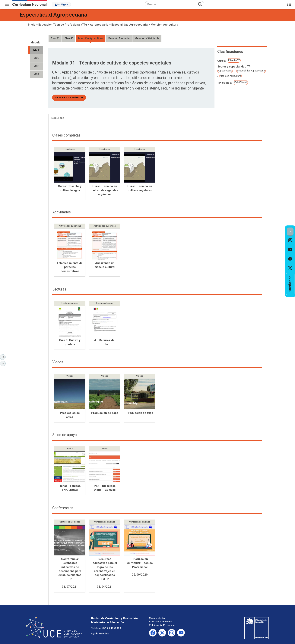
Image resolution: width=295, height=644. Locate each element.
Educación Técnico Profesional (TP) (63, 25)
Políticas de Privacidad (162, 625)
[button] (290, 232)
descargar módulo (69, 98)
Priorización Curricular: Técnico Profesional (140, 563)
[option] (290, 240)
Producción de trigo (140, 413)
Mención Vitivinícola (147, 38)
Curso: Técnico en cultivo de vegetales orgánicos (105, 190)
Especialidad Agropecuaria (54, 15)
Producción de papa (105, 413)
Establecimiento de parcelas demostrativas (70, 267)
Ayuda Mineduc (100, 634)
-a (4, 363)
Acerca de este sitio (160, 622)
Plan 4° (69, 38)
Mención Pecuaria (119, 38)
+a (4, 357)
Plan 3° (55, 38)
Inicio (32, 25)
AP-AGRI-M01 (240, 82)
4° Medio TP (234, 60)
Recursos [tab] (58, 118)
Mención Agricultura (164, 25)
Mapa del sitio (157, 619)
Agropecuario (99, 25)
